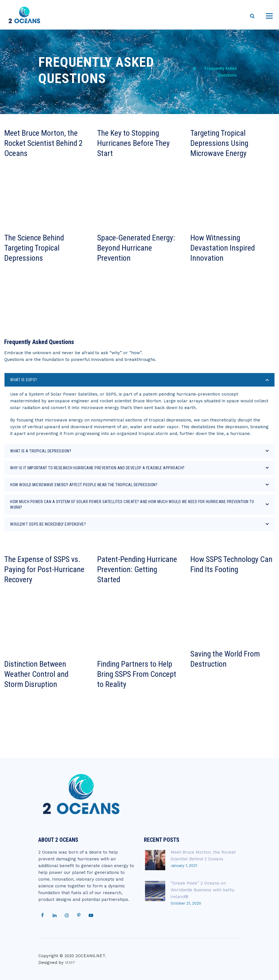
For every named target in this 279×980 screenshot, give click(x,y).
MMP (70, 963)
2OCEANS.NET (90, 956)
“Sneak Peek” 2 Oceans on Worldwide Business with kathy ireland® (203, 890)
